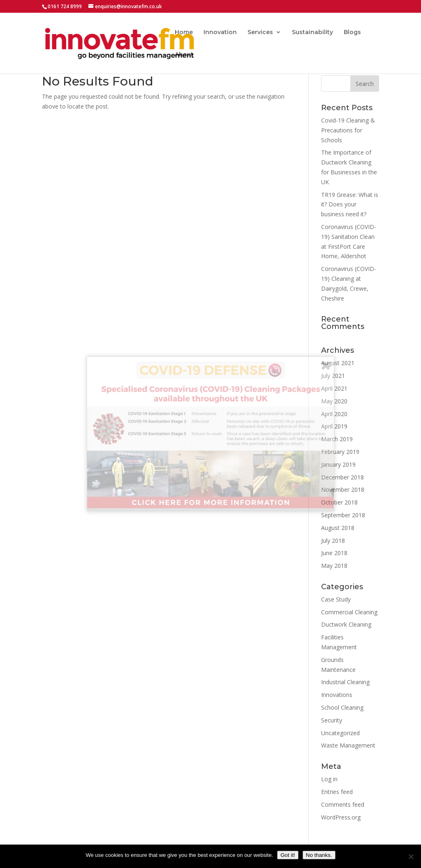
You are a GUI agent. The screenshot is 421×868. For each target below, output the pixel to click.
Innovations (337, 695)
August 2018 (338, 528)
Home (184, 32)
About (184, 55)
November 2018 (343, 490)
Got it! (288, 855)
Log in (329, 779)
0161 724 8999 (65, 6)
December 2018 (342, 477)
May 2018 (334, 566)
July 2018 (333, 540)
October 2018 (339, 502)
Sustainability (312, 32)
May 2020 (334, 401)
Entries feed (337, 792)
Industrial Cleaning (345, 682)
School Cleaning (342, 707)
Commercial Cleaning (349, 612)
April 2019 (334, 426)
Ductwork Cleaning (346, 624)
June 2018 (334, 553)
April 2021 (334, 388)
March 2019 (337, 439)
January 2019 (338, 464)
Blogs (352, 32)
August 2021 (338, 363)
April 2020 (334, 414)
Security (332, 720)
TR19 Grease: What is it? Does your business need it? (350, 205)
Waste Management (348, 745)
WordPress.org (341, 817)
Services (260, 32)
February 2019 (340, 452)
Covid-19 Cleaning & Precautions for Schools (348, 130)
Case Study (336, 599)
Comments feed (343, 804)
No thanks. (319, 855)
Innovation (220, 32)
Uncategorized (340, 733)
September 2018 (343, 515)
